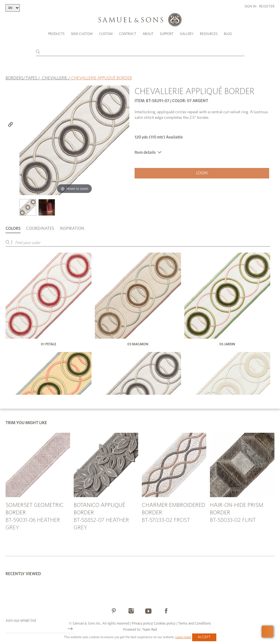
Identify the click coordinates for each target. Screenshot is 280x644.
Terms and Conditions (194, 624)
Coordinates (40, 229)
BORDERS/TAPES (21, 78)
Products (56, 34)
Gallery (187, 34)
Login (202, 173)
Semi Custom (82, 34)
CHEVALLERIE (55, 78)
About (148, 34)
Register (267, 7)
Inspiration (72, 229)
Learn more (183, 637)
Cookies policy (165, 624)
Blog (228, 34)
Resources (209, 34)
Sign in (250, 7)
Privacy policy (142, 624)
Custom (106, 34)
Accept (204, 637)
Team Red (149, 630)
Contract (128, 34)
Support (167, 34)
